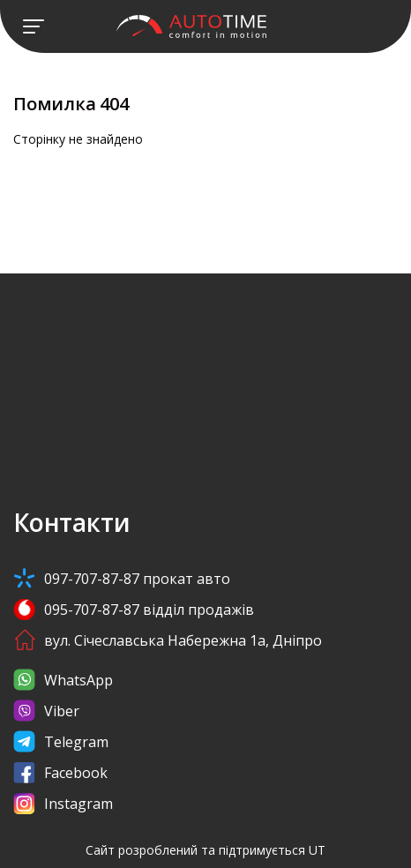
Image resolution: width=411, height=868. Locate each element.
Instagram (63, 803)
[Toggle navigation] (34, 26)
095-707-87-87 (134, 609)
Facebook (60, 772)
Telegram (61, 741)
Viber (46, 711)
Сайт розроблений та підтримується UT (205, 850)
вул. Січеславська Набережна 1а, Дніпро (168, 640)
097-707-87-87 (122, 578)
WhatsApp (63, 680)
